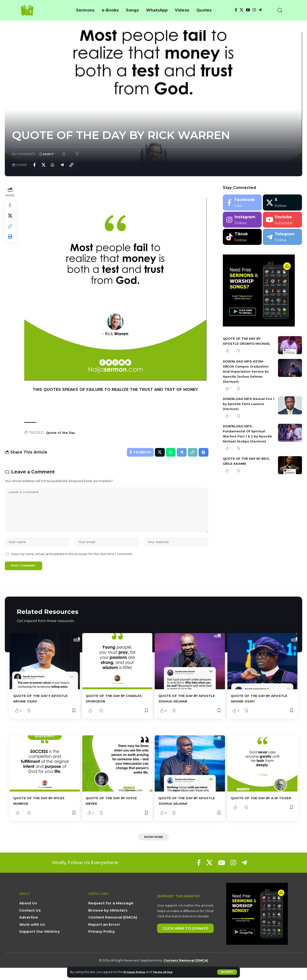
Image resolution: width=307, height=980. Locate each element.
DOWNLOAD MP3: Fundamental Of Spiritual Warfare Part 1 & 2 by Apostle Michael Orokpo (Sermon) (246, 442)
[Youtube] (282, 221)
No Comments (24, 154)
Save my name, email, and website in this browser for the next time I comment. (72, 564)
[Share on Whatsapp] (55, 166)
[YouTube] (248, 10)
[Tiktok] (242, 238)
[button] (227, 972)
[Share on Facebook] (35, 166)
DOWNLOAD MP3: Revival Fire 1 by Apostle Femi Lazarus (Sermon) (246, 410)
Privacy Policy (136, 972)
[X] (242, 10)
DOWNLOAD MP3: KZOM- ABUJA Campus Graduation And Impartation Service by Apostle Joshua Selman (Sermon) (248, 377)
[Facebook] (236, 10)
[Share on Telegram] (66, 166)
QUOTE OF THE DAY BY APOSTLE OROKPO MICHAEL (244, 345)
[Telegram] (260, 10)
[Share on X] (45, 166)
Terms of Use (167, 972)
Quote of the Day (63, 434)
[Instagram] (254, 10)
